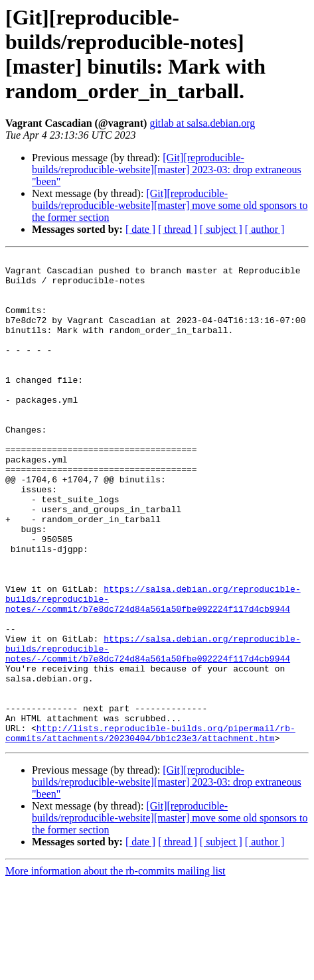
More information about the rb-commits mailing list (116, 968)
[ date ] (140, 229)
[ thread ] (178, 229)
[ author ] (265, 229)
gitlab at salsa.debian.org (202, 123)
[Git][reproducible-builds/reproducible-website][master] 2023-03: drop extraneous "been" (167, 170)
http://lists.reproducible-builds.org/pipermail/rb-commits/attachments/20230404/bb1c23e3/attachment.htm (150, 829)
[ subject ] (221, 229)
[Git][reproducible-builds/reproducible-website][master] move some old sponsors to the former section (170, 205)
